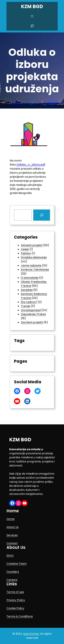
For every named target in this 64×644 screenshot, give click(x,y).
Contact (12, 543)
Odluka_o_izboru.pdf (31, 165)
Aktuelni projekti (32, 245)
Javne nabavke (31, 266)
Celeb (25, 249)
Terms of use (15, 592)
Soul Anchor (31, 634)
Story (10, 555)
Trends (26, 306)
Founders (13, 572)
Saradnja (27, 290)
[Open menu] (32, 16)
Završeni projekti (32, 322)
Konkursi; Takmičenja (35, 270)
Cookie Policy (15, 608)
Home (10, 519)
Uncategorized (31, 310)
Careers (12, 580)
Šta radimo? (29, 302)
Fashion (26, 253)
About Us (13, 527)
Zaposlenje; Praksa (33, 314)
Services (12, 535)
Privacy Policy (16, 600)
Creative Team (17, 564)
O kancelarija (30, 278)
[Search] (42, 215)
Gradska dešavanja (34, 257)
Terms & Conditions (20, 616)
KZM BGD (32, 7)
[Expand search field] (32, 26)
